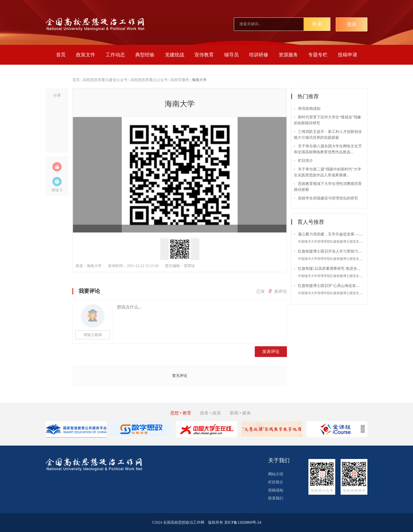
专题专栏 (318, 55)
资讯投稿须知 (309, 109)
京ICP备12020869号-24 (243, 522)
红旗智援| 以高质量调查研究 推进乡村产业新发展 (339, 269)
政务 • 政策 (211, 413)
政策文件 (86, 55)
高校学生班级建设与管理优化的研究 (328, 198)
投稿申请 (348, 55)
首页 (61, 55)
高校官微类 (180, 80)
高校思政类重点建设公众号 (105, 80)
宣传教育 (204, 55)
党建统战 (175, 55)
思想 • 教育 (181, 413)
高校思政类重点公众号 (149, 80)
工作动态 (115, 55)
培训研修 (259, 55)
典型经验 (145, 55)
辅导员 (231, 55)
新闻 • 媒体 (240, 413)
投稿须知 (276, 490)
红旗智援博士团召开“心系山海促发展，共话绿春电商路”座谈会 (350, 286)
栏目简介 (305, 161)
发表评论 (271, 351)
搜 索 (317, 24)
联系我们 (276, 498)
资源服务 (288, 55)
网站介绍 (276, 474)
